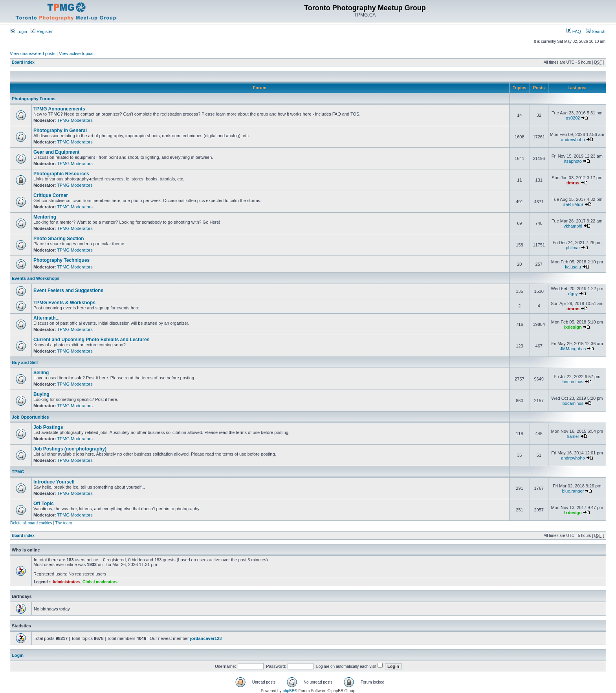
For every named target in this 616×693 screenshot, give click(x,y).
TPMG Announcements (59, 109)
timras (573, 183)
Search (596, 31)
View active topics (76, 53)
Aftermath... (47, 318)
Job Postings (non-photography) (70, 449)
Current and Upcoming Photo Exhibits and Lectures (91, 340)
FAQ (574, 31)
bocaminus (573, 382)
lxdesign (573, 327)
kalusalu (573, 267)
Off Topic (44, 504)
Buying (41, 394)
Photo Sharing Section (59, 239)
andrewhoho (573, 140)
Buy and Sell (25, 362)
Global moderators (100, 582)
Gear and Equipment (56, 152)
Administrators (66, 582)
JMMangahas (573, 349)
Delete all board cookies (31, 523)
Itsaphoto (573, 161)
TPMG (18, 472)
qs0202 (573, 118)
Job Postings (48, 427)
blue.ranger (573, 491)
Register (42, 31)
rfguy (573, 294)
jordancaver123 (206, 638)
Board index (23, 62)
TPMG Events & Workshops (64, 303)
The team (64, 523)
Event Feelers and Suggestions (68, 290)
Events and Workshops (36, 278)
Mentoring (45, 217)
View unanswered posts (33, 53)
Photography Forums (34, 99)
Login (19, 31)
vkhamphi (573, 226)
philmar (573, 248)
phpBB (288, 691)
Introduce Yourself (54, 482)
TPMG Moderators (75, 120)
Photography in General (60, 131)
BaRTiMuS (573, 204)
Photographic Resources (61, 174)
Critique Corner (51, 195)
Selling (41, 373)
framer (573, 436)
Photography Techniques (61, 260)
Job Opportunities (30, 417)
